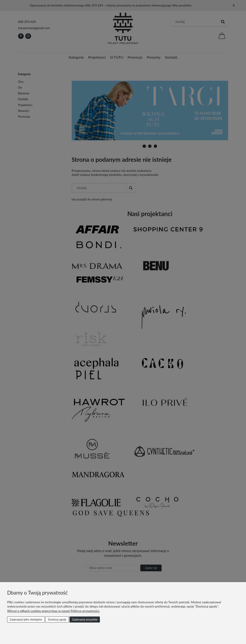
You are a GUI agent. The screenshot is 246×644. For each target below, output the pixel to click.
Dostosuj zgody (57, 620)
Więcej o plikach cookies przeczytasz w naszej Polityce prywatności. (54, 611)
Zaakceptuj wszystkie (85, 620)
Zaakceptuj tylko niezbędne (26, 620)
